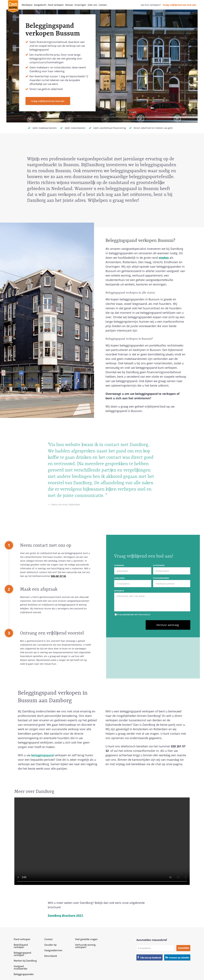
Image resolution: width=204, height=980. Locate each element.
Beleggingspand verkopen (22, 954)
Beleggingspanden (24, 974)
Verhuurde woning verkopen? (85, 946)
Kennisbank (51, 956)
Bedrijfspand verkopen (21, 946)
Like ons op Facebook (151, 958)
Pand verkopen (56, 5)
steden (164, 258)
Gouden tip (50, 945)
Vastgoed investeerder (21, 967)
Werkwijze (27, 5)
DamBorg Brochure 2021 (66, 915)
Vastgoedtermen (53, 950)
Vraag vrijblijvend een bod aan (179, 5)
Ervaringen (80, 5)
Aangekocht (40, 5)
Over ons (92, 5)
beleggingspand (42, 755)
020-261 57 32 (58, 576)
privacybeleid (144, 615)
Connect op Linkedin (179, 958)
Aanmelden (184, 948)
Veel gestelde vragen (86, 939)
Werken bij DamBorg (25, 961)
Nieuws (69, 5)
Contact (103, 5)
